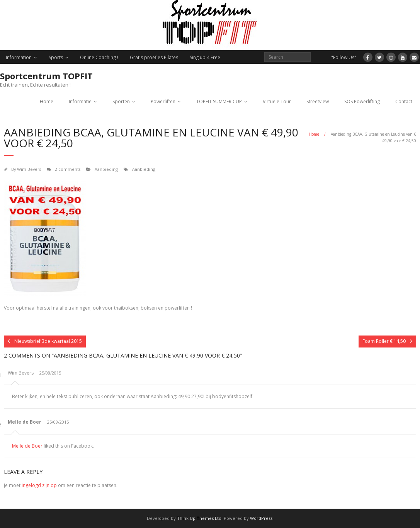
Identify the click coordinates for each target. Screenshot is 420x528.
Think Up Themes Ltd (199, 518)
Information (19, 57)
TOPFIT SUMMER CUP (219, 101)
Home (47, 101)
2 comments (68, 169)
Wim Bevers (29, 169)
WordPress (261, 518)
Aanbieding (106, 169)
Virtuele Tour (277, 101)
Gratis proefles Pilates (154, 57)
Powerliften (163, 101)
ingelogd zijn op (39, 485)
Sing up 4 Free (205, 57)
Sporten (121, 101)
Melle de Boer (25, 422)
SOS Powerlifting (362, 101)
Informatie (80, 101)
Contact (404, 101)
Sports (56, 57)
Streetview (318, 101)
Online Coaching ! (99, 57)
